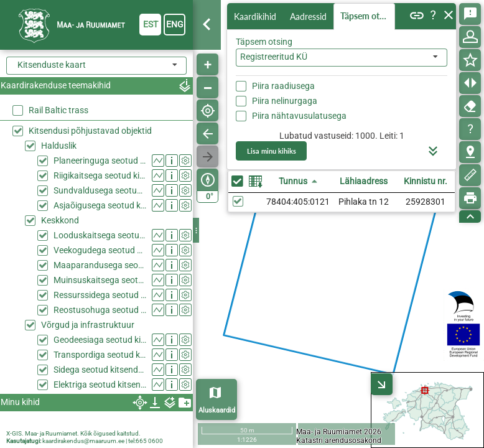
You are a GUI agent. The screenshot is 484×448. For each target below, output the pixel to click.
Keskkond (60, 220)
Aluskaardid (217, 410)
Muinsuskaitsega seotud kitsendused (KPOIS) (100, 280)
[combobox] (342, 58)
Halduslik (59, 146)
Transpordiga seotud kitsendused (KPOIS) (100, 355)
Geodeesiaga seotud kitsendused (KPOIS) (100, 340)
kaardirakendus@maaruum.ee (83, 441)
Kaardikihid (255, 16)
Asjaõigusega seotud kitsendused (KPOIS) (100, 205)
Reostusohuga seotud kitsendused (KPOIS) (100, 310)
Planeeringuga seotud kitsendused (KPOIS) (100, 161)
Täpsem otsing (368, 16)
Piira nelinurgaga (285, 101)
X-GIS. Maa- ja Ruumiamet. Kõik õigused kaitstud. (73, 433)
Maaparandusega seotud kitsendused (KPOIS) (100, 265)
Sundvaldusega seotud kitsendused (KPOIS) (100, 190)
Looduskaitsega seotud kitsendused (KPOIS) (100, 235)
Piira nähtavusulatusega (299, 116)
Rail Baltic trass (58, 110)
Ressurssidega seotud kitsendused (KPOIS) (100, 295)
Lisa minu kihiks (272, 151)
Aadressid (308, 16)
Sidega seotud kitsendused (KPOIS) (100, 370)
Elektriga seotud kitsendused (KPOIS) (100, 385)
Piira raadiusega (283, 86)
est (151, 24)
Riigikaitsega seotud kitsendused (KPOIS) (100, 175)
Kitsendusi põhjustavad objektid (90, 131)
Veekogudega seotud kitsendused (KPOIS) (100, 250)
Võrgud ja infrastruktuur (88, 325)
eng (175, 24)
